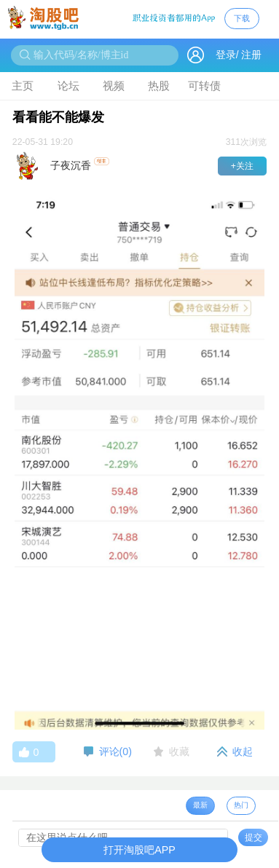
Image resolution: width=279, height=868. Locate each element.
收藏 (179, 751)
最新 (200, 805)
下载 (242, 18)
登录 (226, 55)
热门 (241, 805)
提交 (254, 837)
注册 (251, 55)
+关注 (242, 166)
